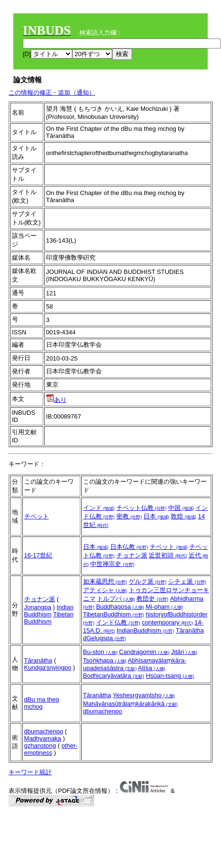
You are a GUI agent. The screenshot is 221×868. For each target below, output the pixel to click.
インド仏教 (118, 622)
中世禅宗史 (112, 564)
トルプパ (116, 599)
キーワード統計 (30, 772)
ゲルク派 (148, 581)
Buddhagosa (120, 607)
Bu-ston (100, 652)
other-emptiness (51, 749)
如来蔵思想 (105, 581)
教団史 (152, 599)
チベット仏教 (142, 508)
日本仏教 (129, 547)
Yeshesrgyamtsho (144, 695)
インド (99, 508)
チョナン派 (132, 555)
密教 (129, 516)
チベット (37, 516)
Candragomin (144, 652)
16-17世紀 (38, 555)
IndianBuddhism (145, 630)
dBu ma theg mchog (42, 703)
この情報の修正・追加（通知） (52, 93)
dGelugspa (105, 638)
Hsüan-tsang (170, 676)
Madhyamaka (43, 738)
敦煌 (183, 516)
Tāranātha (190, 630)
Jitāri (184, 652)
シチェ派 (187, 581)
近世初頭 (168, 555)
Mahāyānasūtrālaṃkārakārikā (130, 704)
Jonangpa (38, 607)
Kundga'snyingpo (48, 668)
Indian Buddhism (49, 611)
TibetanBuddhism (114, 614)
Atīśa (151, 668)
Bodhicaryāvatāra (114, 676)
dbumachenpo (103, 711)
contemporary (167, 622)
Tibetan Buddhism (49, 618)
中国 (181, 508)
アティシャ (105, 590)
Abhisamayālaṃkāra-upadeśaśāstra (135, 664)
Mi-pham (164, 607)
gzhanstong (40, 746)
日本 (156, 516)
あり (56, 400)
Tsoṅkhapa (105, 660)
